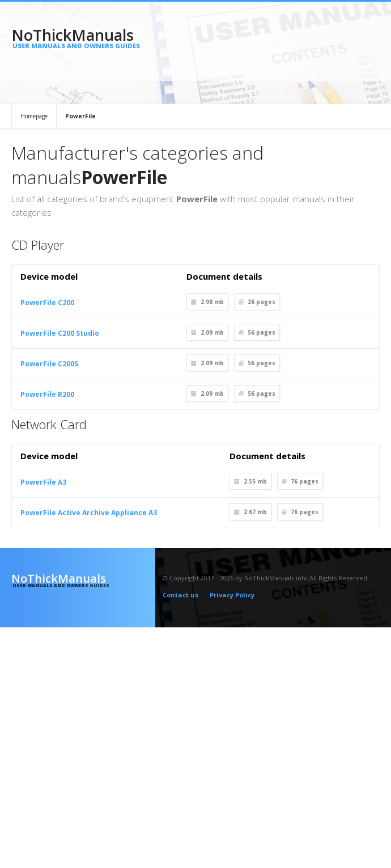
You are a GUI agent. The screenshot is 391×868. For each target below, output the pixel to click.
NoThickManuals (83, 37)
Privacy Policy (232, 595)
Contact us (180, 595)
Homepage (34, 116)
